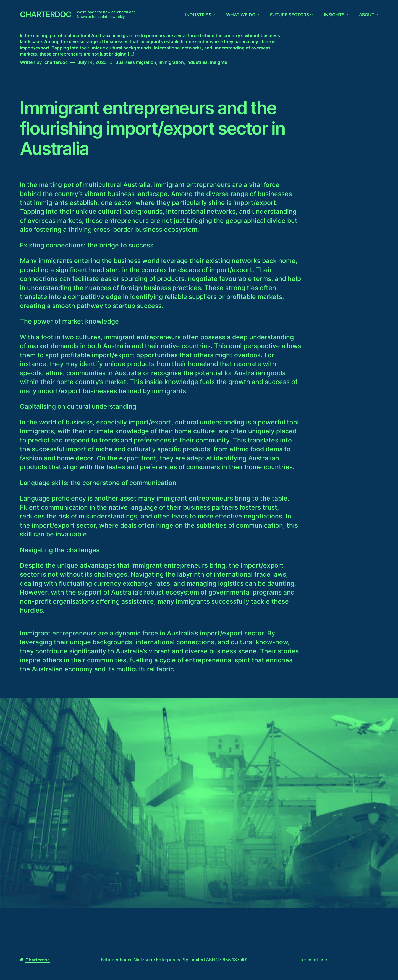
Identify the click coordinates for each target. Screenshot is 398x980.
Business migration (136, 62)
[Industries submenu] (214, 15)
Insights (334, 15)
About (367, 15)
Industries (198, 15)
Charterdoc (46, 14)
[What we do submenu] (258, 15)
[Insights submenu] (347, 15)
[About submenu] (377, 15)
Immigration (171, 62)
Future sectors (290, 15)
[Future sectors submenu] (311, 15)
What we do (241, 15)
